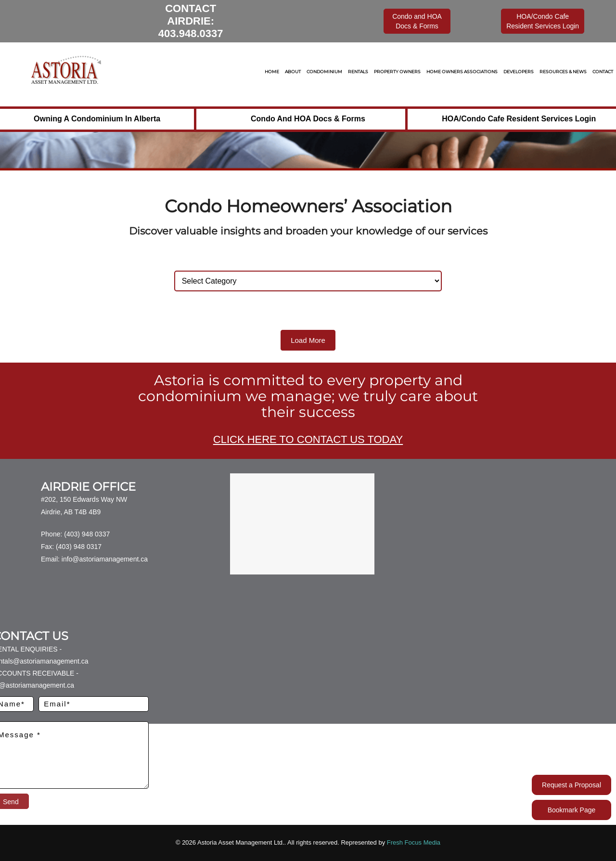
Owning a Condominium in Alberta (97, 119)
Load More (308, 340)
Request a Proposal (571, 785)
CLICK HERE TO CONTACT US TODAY (308, 439)
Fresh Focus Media (414, 842)
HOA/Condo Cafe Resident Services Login (519, 119)
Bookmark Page (572, 810)
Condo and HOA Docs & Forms (308, 119)
